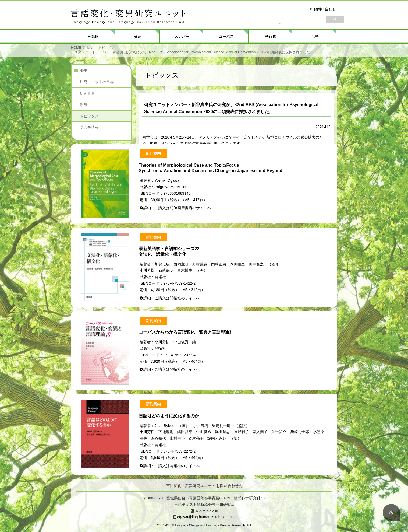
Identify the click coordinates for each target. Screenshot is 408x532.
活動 (315, 36)
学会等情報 (89, 127)
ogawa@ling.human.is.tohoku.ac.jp (206, 517)
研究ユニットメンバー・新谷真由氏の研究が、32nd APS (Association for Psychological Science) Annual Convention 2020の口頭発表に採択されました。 (194, 52)
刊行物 (271, 36)
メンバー (182, 36)
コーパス (226, 36)
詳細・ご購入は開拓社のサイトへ (172, 298)
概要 (137, 36)
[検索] (301, 20)
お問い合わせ (325, 9)
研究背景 (87, 93)
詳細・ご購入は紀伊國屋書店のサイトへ (177, 208)
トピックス (107, 48)
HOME (93, 36)
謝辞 (84, 105)
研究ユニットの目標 (97, 82)
